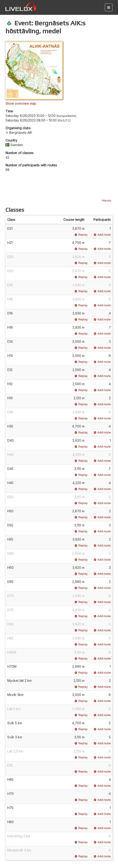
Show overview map (21, 103)
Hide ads (106, 201)
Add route (102, 235)
